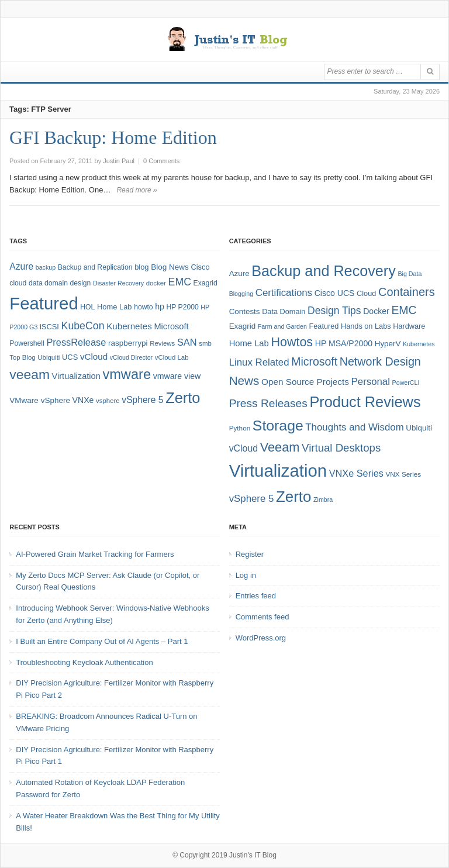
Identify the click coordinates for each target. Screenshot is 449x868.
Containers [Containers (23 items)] (407, 292)
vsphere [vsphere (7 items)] (108, 401)
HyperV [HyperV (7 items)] (388, 344)
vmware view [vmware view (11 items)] (177, 376)
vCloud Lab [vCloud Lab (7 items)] (172, 357)
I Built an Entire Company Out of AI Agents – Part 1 (102, 641)
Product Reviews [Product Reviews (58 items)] (365, 402)
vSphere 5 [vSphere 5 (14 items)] (142, 400)
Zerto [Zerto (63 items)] (293, 497)
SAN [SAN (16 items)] (187, 342)
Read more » (137, 190)
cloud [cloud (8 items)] (18, 283)
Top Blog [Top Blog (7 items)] (22, 357)
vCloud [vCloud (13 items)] (94, 356)
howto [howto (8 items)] (143, 307)
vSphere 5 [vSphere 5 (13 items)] (252, 499)
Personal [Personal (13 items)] (371, 382)
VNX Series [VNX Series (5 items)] (404, 474)
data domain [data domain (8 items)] (48, 283)
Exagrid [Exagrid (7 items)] (242, 326)
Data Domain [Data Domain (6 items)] (284, 311)
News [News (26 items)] (244, 380)
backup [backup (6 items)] (46, 267)
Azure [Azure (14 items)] (21, 266)
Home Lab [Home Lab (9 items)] (115, 307)
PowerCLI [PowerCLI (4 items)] (406, 383)
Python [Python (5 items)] (240, 428)
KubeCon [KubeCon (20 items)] (83, 326)
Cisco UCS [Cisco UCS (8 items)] (335, 293)
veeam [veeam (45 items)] (30, 374)
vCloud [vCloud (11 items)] (244, 448)
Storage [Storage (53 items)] (278, 426)
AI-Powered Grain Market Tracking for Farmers (95, 554)
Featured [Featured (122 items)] (44, 303)
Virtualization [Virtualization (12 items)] (76, 376)
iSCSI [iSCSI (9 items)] (49, 327)
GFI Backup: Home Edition (113, 137)
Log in (246, 575)
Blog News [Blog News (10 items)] (170, 267)
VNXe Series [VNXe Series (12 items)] (356, 473)
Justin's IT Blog (253, 855)
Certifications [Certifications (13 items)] (284, 293)
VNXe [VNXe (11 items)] (83, 400)
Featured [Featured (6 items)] (324, 326)
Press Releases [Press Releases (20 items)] (268, 403)
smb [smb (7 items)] (205, 343)
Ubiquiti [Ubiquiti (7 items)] (49, 357)
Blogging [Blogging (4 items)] (241, 294)
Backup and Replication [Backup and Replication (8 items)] (95, 267)
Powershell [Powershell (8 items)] (27, 343)
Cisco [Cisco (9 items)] (200, 267)
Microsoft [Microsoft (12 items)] (171, 326)
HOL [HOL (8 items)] (87, 307)
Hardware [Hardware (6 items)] (409, 326)
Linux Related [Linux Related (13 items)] (259, 362)
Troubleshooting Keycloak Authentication (84, 662)
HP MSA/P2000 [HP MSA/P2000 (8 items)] (344, 343)
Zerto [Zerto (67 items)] (183, 398)
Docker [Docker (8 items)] (376, 311)
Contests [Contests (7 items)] (245, 311)
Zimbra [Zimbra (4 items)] (323, 500)
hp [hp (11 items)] (160, 306)
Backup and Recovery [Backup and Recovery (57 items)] (324, 271)
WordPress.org (261, 638)
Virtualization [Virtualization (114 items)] (278, 471)
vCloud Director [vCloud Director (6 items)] (131, 357)
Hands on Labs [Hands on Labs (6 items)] (366, 326)
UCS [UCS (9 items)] (70, 357)
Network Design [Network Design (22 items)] (380, 361)
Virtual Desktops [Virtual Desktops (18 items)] (341, 448)
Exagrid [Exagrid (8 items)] (205, 283)
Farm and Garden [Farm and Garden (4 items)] (282, 326)
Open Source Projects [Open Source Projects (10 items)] (305, 382)
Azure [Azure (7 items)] (239, 273)
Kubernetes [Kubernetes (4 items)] (419, 344)
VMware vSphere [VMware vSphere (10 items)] (40, 400)
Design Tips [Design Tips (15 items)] (334, 311)
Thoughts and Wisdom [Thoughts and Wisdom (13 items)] (354, 427)
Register (250, 554)
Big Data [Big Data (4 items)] (410, 274)
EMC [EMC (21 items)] (404, 310)
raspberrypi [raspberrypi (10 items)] (128, 343)
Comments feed (263, 617)
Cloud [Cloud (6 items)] (366, 293)
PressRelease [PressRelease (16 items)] (76, 342)
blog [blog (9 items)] (141, 267)
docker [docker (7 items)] (156, 283)
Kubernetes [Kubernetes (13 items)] (129, 326)
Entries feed (256, 596)
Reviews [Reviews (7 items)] (162, 343)
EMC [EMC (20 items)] (180, 282)
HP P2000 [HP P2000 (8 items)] (183, 307)
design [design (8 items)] (81, 283)
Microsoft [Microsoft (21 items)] (314, 361)
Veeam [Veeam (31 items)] (280, 447)
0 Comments (161, 161)
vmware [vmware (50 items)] (127, 374)
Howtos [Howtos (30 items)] (292, 342)
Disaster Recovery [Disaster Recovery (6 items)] (118, 283)
